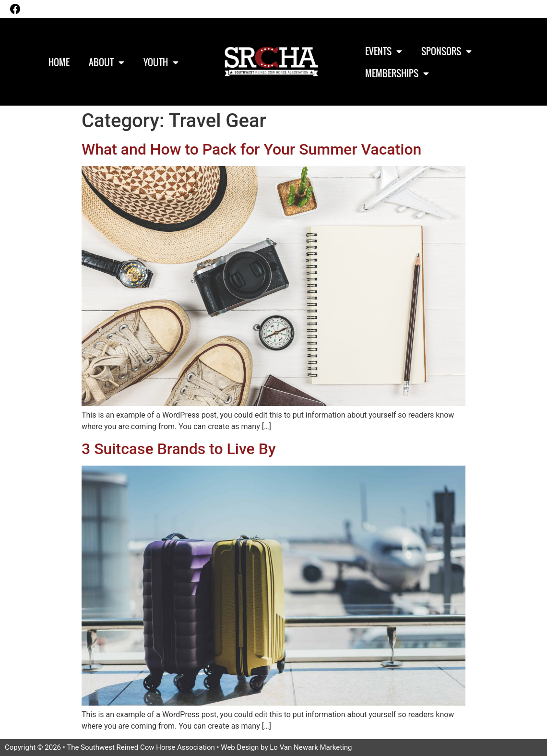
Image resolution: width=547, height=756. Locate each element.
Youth (161, 62)
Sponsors (446, 51)
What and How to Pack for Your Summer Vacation (251, 149)
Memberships (397, 73)
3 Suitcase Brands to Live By (179, 449)
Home (59, 62)
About (107, 62)
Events (384, 51)
